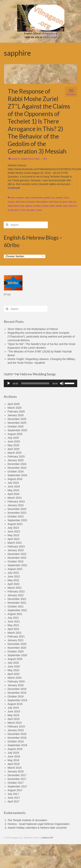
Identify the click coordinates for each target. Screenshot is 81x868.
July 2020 (13, 663)
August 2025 (15, 434)
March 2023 (15, 543)
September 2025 (17, 430)
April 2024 (13, 494)
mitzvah (11, 202)
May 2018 (13, 760)
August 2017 (15, 790)
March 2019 (15, 723)
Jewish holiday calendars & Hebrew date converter (37, 828)
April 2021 (13, 629)
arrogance (20, 198)
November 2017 (17, 779)
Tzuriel (23, 210)
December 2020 (17, 644)
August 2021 (15, 614)
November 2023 (17, 513)
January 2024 (16, 505)
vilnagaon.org (49, 33)
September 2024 (17, 475)
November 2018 (17, 738)
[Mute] (62, 383)
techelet (45, 206)
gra (53, 198)
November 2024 (17, 468)
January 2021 (16, 640)
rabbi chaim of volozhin (25, 202)
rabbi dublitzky (42, 202)
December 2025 (17, 419)
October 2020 (16, 651)
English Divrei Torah (30, 159)
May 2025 (13, 445)
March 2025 (15, 453)
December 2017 (17, 775)
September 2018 (17, 745)
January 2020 (16, 685)
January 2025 (16, 460)
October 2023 (16, 516)
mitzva (66, 198)
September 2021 (17, 610)
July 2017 (13, 794)
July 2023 (13, 528)
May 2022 (13, 580)
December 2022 (17, 554)
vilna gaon (31, 210)
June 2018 (14, 756)
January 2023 (16, 550)
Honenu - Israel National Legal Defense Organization (39, 824)
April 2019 (13, 719)
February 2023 (16, 546)
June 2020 (14, 666)
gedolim (47, 198)
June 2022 (14, 576)
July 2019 (13, 708)
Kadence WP (48, 838)
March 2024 (15, 498)
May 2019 (13, 715)
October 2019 (16, 696)
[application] (40, 383)
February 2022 (16, 591)
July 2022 (13, 573)
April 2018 (13, 764)
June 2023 (14, 531)
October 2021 (16, 606)
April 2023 (13, 539)
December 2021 (17, 599)
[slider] (35, 383)
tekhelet (59, 206)
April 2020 (13, 674)
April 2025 (13, 449)
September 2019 (17, 700)
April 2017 (13, 801)
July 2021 (13, 618)
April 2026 (13, 404)
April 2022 (13, 584)
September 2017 (17, 786)
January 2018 (16, 771)
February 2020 (16, 681)
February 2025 (16, 456)
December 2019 (17, 689)
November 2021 (17, 603)
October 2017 (16, 783)
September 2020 (17, 655)
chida (27, 198)
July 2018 (13, 753)
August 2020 (15, 659)
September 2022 (17, 565)
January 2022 (16, 595)
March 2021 (15, 633)
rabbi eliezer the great (58, 202)
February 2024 (16, 501)
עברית (7, 294)
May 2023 (13, 535)
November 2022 (17, 558)
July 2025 (13, 438)
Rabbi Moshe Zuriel (16, 206)
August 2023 (15, 524)
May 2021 (13, 625)
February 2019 (16, 726)
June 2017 (14, 798)
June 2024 (14, 486)
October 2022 (16, 561)
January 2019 (16, 730)
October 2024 (16, 471)
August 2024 (15, 479)
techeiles (37, 206)
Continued (14, 188)
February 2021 (16, 636)
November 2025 (17, 423)
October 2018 (16, 741)
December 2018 (17, 734)
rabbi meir (72, 202)
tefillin (52, 206)
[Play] (9, 383)
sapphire (29, 206)
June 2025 (14, 441)
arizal (12, 198)
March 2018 (15, 768)
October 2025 (16, 427)
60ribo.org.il (50, 37)
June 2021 (14, 621)
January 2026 (16, 415)
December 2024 (17, 464)
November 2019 (17, 693)
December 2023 (17, 509)
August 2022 (15, 569)
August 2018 (15, 749)
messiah (59, 198)
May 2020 (13, 670)
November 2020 (17, 648)
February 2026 (16, 412)
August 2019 (15, 704)
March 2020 (15, 678)
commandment (37, 198)
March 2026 (15, 408)
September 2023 (17, 520)
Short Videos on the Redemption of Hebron (33, 329)
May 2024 (13, 490)
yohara (39, 210)
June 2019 (14, 711)
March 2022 (15, 588)
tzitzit (65, 206)
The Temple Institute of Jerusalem (27, 820)
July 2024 (13, 483)
